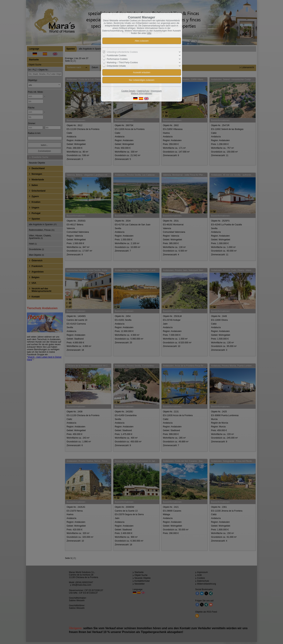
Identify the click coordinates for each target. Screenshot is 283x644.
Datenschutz (143, 91)
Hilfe (149, 33)
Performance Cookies (117, 59)
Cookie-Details (128, 91)
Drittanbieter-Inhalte (116, 66)
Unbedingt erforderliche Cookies (122, 52)
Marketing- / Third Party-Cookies (122, 63)
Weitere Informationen (141, 93)
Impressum (156, 91)
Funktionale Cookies (117, 55)
